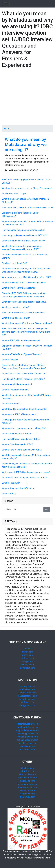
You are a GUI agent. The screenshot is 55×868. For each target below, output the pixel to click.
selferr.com (27, 652)
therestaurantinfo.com (27, 784)
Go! (47, 509)
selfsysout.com (27, 668)
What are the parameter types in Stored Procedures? (27, 188)
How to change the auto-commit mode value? (24, 230)
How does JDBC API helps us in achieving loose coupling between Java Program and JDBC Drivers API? (26, 332)
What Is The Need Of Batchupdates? (19, 288)
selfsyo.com (28, 661)
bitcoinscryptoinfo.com (27, 724)
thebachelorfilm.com (28, 778)
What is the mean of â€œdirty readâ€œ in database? (27, 323)
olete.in (27, 649)
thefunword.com (28, 689)
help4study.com (28, 771)
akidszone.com (27, 781)
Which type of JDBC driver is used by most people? (26, 472)
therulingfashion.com (27, 737)
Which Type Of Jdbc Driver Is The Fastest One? (24, 374)
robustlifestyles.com (28, 743)
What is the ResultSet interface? (17, 434)
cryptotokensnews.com (27, 730)
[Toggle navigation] (6, 4)
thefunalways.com (28, 693)
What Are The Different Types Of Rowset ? (22, 354)
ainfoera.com (27, 702)
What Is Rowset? (10, 360)
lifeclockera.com (27, 790)
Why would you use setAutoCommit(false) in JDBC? (27, 277)
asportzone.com (27, 699)
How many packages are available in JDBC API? (25, 235)
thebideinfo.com (27, 746)
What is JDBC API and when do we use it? (22, 340)
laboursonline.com (27, 774)
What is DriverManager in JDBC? (17, 444)
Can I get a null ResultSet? (14, 263)
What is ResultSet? (11, 483)
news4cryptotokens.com (28, 727)
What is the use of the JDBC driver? (19, 488)
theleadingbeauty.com (27, 740)
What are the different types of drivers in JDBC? (24, 478)
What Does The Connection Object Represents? (24, 409)
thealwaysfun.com (28, 686)
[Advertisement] (27, 98)
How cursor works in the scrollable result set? (24, 313)
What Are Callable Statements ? (17, 384)
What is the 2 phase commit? (16, 318)
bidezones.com (28, 750)
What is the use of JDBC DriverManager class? (24, 283)
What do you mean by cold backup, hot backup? (25, 302)
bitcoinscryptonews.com (28, 734)
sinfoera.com (27, 658)
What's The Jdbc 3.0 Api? (14, 194)
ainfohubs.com (28, 794)
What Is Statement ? (12, 404)
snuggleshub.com (28, 706)
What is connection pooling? (15, 307)
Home (7, 129)
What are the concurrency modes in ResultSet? (24, 428)
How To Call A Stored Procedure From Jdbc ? (23, 379)
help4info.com (27, 768)
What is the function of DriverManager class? (23, 241)
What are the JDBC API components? (20, 414)
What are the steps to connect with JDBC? (22, 450)
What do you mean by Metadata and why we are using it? (26, 145)
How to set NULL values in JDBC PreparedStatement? (27, 207)
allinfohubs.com (28, 797)
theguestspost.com (27, 787)
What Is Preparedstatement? (16, 390)
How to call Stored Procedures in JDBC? (21, 439)
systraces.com (27, 665)
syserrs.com (27, 655)
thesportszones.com (27, 696)
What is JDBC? (9, 494)
